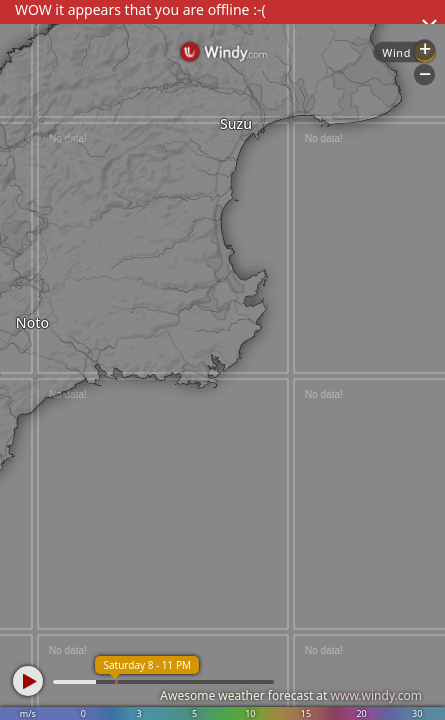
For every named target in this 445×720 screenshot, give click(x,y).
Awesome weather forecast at (291, 695)
